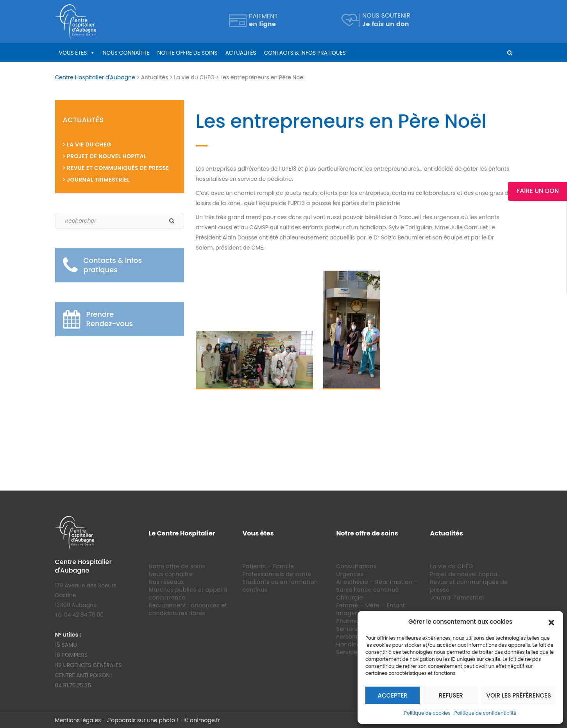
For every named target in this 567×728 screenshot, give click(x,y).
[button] (551, 622)
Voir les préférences (519, 695)
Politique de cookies (427, 713)
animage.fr (205, 720)
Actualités (241, 53)
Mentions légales (78, 720)
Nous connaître (126, 53)
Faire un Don (538, 191)
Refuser (451, 695)
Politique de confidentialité (486, 713)
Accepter (393, 695)
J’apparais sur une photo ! (142, 720)
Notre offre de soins (187, 53)
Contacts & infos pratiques (305, 53)
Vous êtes (73, 53)
